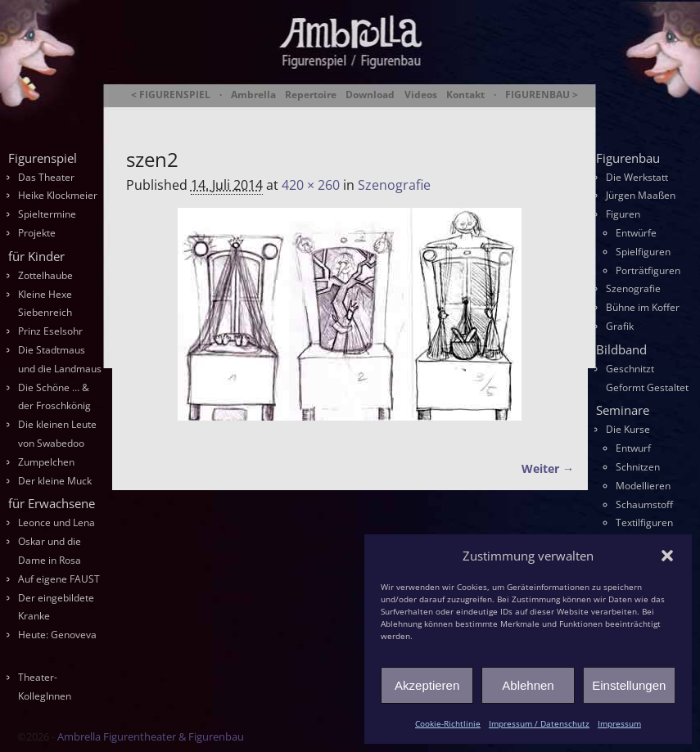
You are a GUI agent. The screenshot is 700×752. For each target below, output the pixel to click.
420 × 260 (311, 185)
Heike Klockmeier (58, 195)
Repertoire (311, 95)
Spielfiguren (643, 252)
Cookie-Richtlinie (448, 723)
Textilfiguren (644, 522)
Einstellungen (629, 685)
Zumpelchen (46, 462)
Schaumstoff (644, 504)
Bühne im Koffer (643, 307)
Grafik (620, 326)
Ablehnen (528, 685)
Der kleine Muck (55, 481)
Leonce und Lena (56, 522)
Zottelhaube (45, 275)
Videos (421, 95)
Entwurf (633, 448)
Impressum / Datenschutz (539, 723)
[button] (667, 556)
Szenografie (394, 185)
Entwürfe (636, 233)
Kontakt (465, 95)
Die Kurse (628, 429)
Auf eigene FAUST (59, 579)
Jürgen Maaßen (641, 195)
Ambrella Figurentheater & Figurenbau (338, 115)
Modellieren (643, 486)
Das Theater (46, 177)
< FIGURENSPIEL (171, 95)
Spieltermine (47, 214)
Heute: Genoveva (57, 635)
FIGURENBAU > (542, 95)
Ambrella (253, 95)
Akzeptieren (427, 685)
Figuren (623, 214)
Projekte (37, 233)
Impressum (619, 723)
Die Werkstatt (637, 177)
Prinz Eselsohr (50, 331)
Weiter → (548, 468)
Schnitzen (638, 467)
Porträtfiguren (648, 270)
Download (370, 95)
